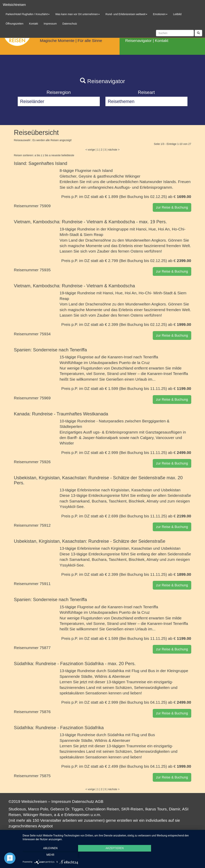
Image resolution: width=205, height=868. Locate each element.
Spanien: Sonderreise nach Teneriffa (50, 350)
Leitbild (177, 14)
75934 (45, 334)
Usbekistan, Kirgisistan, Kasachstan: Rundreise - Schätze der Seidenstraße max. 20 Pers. (98, 480)
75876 (45, 712)
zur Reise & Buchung (172, 207)
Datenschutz (83, 801)
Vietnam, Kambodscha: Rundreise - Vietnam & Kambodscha (74, 286)
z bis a (47, 155)
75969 (45, 398)
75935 (45, 270)
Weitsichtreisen (14, 5)
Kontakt (162, 41)
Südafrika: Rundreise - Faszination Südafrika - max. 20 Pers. (75, 664)
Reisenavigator (138, 41)
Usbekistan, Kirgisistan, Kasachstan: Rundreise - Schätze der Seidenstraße (90, 541)
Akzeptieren (112, 855)
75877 (45, 648)
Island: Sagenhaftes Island (41, 163)
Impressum (61, 801)
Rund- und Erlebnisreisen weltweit (126, 14)
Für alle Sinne (90, 41)
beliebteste (68, 155)
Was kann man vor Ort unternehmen (78, 14)
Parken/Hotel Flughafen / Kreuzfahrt (28, 14)
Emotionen (160, 14)
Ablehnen (49, 855)
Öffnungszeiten (15, 24)
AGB (99, 801)
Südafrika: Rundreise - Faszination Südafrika (59, 728)
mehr (174, 855)
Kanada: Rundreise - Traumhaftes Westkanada (61, 414)
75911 (45, 584)
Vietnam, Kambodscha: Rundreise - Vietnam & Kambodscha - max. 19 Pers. (91, 222)
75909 (45, 206)
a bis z (38, 155)
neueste (56, 155)
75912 (45, 525)
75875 (45, 776)
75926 (45, 462)
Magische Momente (57, 41)
